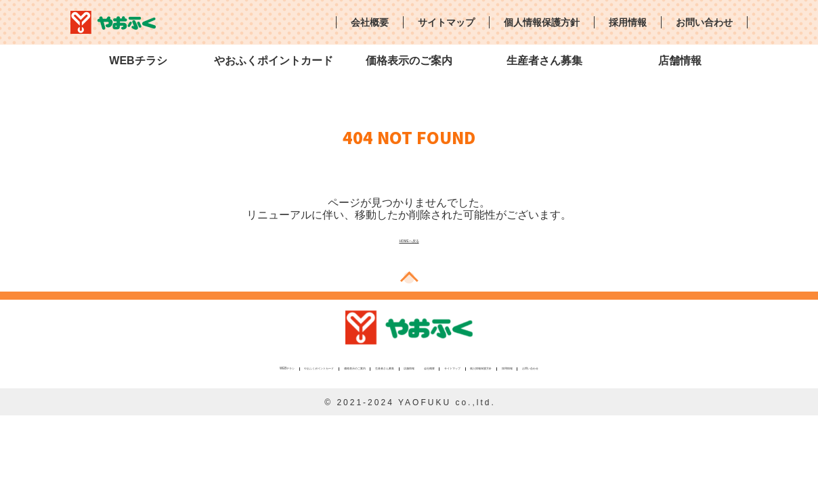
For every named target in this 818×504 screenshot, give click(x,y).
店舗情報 (680, 61)
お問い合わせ (704, 22)
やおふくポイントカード (274, 61)
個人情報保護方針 (542, 22)
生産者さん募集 (544, 61)
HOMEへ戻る (409, 238)
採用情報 (628, 22)
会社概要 (370, 22)
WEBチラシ (138, 61)
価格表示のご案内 (409, 61)
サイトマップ (446, 22)
